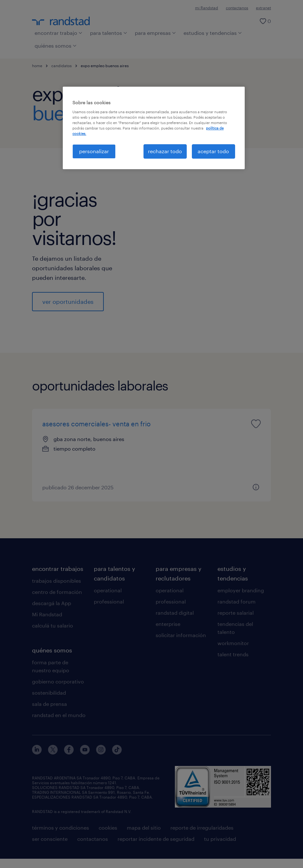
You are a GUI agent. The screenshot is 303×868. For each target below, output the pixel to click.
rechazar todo (165, 151)
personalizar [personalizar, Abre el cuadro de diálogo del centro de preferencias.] (94, 151)
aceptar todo (213, 151)
